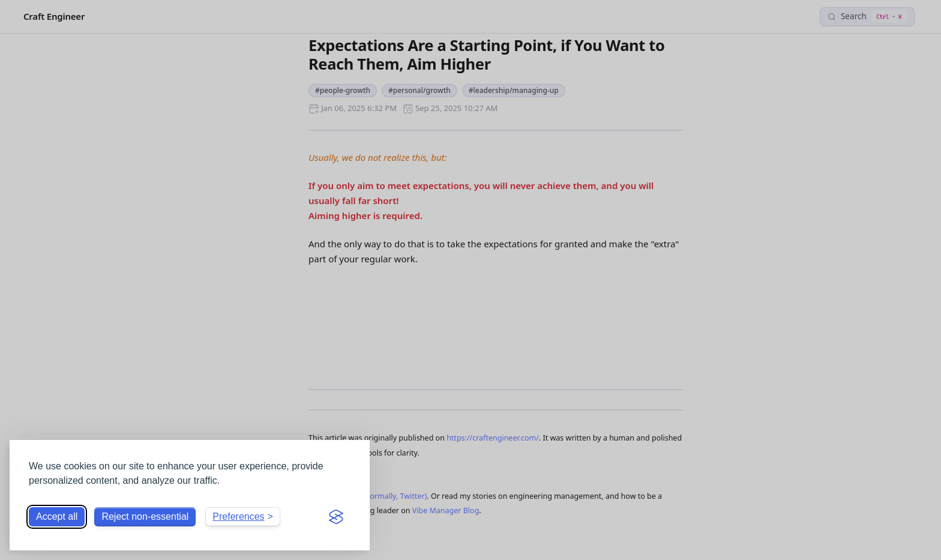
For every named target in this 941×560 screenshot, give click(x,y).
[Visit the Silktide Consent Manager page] (336, 517)
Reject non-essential (145, 516)
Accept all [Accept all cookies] (57, 516)
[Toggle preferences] (243, 517)
